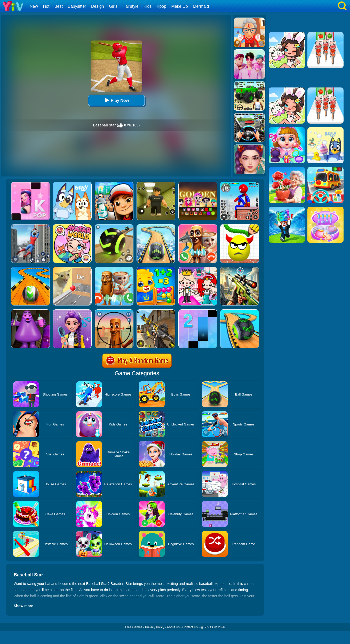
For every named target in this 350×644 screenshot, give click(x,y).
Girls (113, 6)
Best (59, 6)
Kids (148, 6)
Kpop (161, 6)
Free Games (134, 627)
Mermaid (201, 6)
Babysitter (77, 6)
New (34, 6)
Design (98, 6)
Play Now (116, 100)
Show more (23, 606)
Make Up (180, 6)
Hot (46, 6)
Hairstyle (131, 6)
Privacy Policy (155, 627)
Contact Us (190, 627)
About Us (173, 627)
